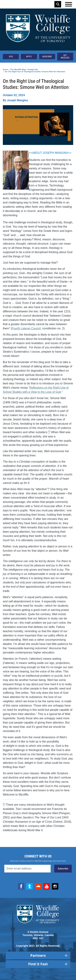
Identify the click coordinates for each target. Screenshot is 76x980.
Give (11, 57)
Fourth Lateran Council (26, 328)
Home (5, 69)
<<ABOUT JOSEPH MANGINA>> (50, 153)
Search (58, 4)
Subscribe (47, 57)
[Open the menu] (69, 4)
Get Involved (65, 57)
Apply (29, 57)
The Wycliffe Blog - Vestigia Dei (24, 69)
